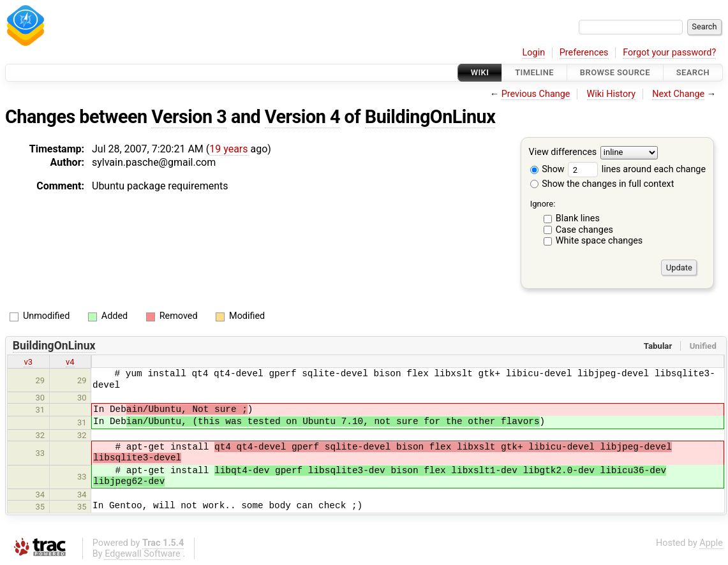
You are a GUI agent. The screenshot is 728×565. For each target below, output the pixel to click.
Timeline (534, 72)
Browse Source (615, 72)
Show (547, 169)
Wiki (480, 72)
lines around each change (637, 169)
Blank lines (578, 218)
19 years (228, 149)
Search (693, 72)
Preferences (584, 53)
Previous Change (536, 94)
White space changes (599, 241)
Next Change (678, 94)
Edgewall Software (143, 554)
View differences (563, 153)
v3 (28, 362)
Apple (711, 543)
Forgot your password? (669, 53)
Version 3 (189, 117)
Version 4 (302, 117)
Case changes (584, 230)
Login (534, 53)
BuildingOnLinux (430, 117)
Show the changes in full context (602, 184)
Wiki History (611, 94)
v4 (70, 362)
